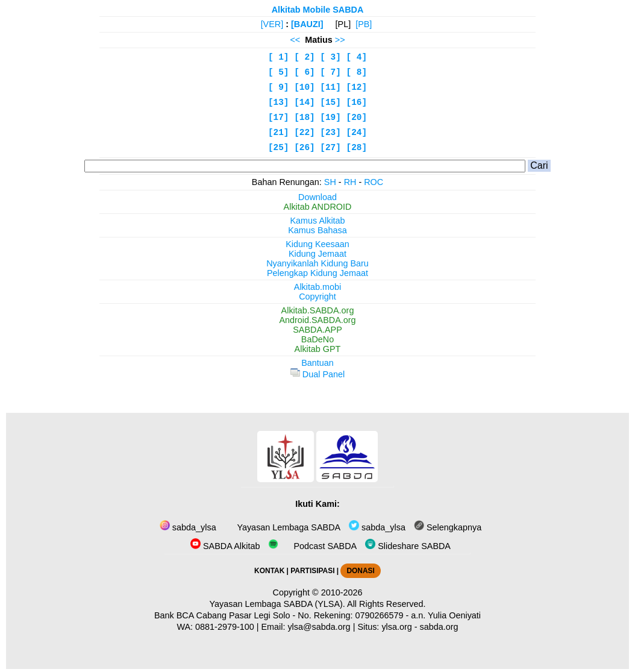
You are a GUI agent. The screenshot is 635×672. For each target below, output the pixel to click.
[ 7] (330, 72)
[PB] (364, 24)
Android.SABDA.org (317, 320)
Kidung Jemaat (317, 254)
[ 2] (305, 57)
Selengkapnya (448, 527)
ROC (374, 182)
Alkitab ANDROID (318, 207)
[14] (305, 102)
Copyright (317, 297)
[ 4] (357, 57)
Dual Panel (317, 374)
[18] (305, 118)
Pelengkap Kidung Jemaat (317, 273)
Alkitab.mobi (317, 287)
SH (330, 182)
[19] (330, 118)
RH (350, 182)
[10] (305, 87)
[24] (357, 133)
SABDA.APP (317, 330)
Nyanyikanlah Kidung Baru (317, 263)
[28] (357, 148)
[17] (279, 118)
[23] (330, 133)
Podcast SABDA (312, 546)
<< (295, 40)
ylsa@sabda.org (319, 627)
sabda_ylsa (188, 527)
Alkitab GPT (318, 349)
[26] (305, 148)
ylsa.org (396, 627)
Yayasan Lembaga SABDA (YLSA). (277, 604)
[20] (357, 118)
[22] (305, 133)
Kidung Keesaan (317, 244)
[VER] (272, 24)
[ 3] (330, 57)
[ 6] (305, 72)
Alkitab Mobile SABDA (318, 10)
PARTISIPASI (312, 571)
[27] (330, 148)
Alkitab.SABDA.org (318, 310)
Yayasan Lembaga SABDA (288, 527)
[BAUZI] (307, 24)
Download (317, 197)
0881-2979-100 (225, 627)
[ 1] (279, 57)
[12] (357, 87)
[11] (330, 87)
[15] (330, 102)
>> (340, 40)
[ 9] (279, 87)
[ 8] (357, 72)
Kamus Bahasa (317, 230)
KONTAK (269, 571)
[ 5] (279, 72)
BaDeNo (317, 339)
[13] (279, 102)
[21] (279, 133)
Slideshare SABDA (408, 546)
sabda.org (439, 627)
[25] (279, 148)
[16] (357, 102)
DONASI (360, 571)
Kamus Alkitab (317, 221)
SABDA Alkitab (225, 546)
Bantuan (317, 363)
